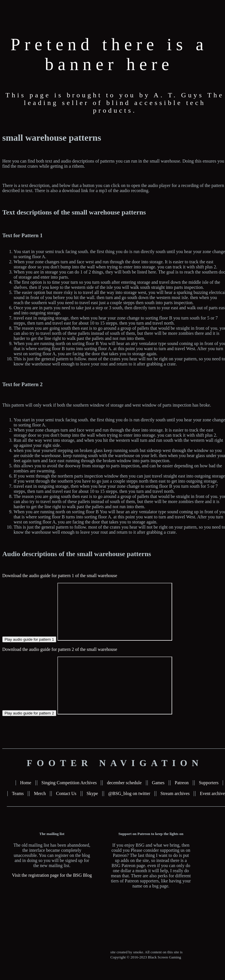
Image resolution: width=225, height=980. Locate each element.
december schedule (124, 783)
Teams (18, 793)
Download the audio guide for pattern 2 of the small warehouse (60, 649)
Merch (40, 793)
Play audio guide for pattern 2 (29, 713)
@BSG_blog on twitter (129, 793)
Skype (92, 793)
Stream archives (175, 793)
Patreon (182, 783)
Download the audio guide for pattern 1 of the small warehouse (60, 576)
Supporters (209, 783)
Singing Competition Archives (69, 783)
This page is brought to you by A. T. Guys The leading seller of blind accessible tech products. (115, 103)
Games (158, 783)
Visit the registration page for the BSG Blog (52, 875)
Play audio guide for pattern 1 (29, 639)
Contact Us (66, 793)
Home (26, 783)
